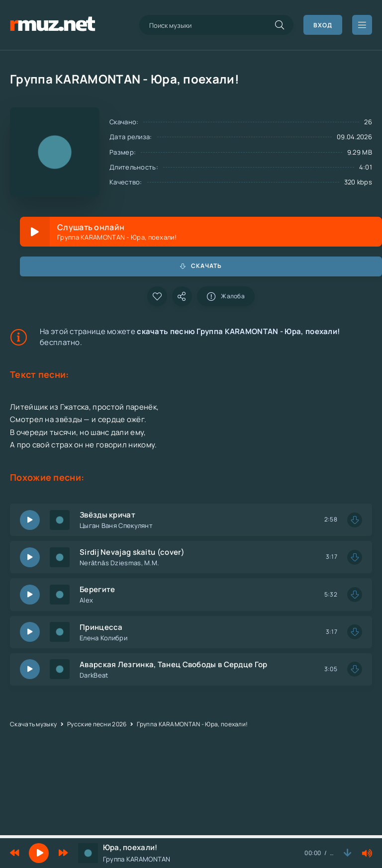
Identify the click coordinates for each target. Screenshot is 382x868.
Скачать (201, 266)
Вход (323, 25)
